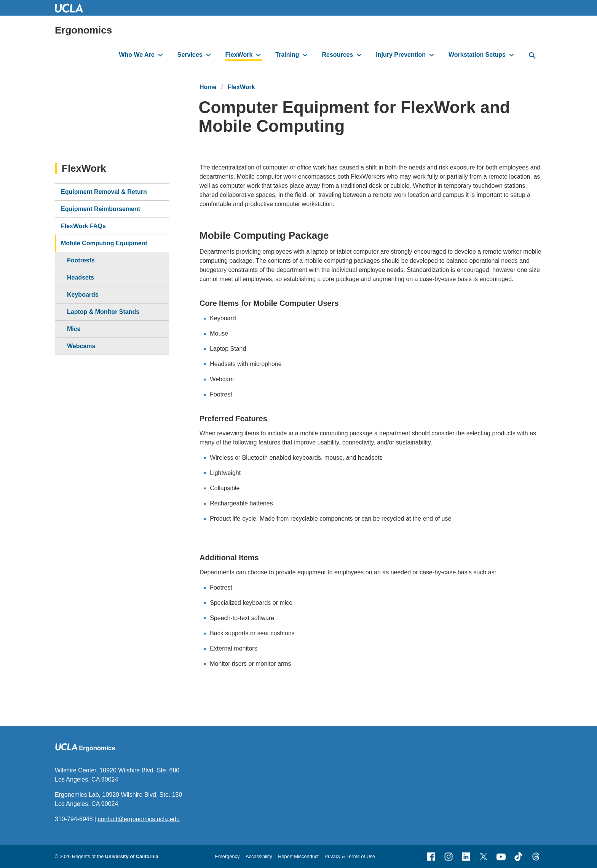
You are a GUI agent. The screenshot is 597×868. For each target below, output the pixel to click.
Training (287, 55)
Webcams (81, 346)
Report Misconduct (298, 856)
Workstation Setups (477, 55)
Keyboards (83, 295)
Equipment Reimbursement (101, 209)
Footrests (81, 260)
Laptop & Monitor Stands (103, 312)
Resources (338, 55)
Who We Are (136, 55)
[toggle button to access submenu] (160, 55)
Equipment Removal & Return (104, 192)
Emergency (227, 856)
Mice (74, 329)
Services (190, 55)
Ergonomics (83, 30)
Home (208, 87)
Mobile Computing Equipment (104, 243)
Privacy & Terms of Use (350, 856)
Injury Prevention (401, 55)
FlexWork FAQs (83, 226)
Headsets (81, 277)
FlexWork (239, 55)
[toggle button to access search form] (532, 56)
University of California (132, 856)
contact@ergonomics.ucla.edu (139, 819)
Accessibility (259, 856)
